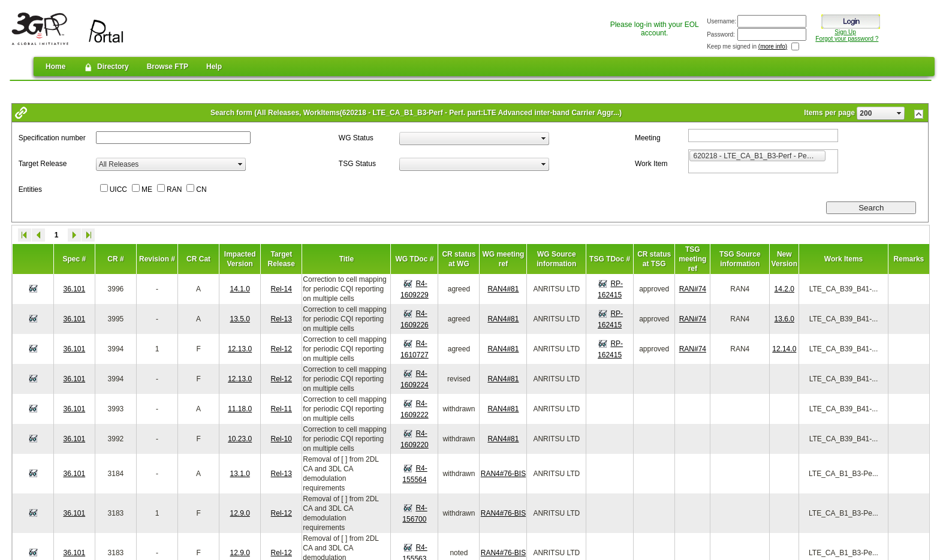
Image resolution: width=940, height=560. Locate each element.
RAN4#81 (503, 289)
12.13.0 (240, 349)
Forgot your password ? (847, 39)
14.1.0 (240, 289)
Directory (106, 67)
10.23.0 (240, 439)
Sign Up (845, 32)
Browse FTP (168, 67)
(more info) (773, 46)
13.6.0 (784, 319)
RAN (174, 189)
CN (201, 189)
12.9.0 (240, 513)
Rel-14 (281, 289)
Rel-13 (281, 319)
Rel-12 (281, 349)
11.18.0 (240, 409)
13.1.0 (240, 474)
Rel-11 (281, 409)
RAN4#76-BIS (503, 474)
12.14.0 (784, 349)
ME (147, 189)
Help (214, 67)
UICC (118, 189)
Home (55, 67)
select (899, 113)
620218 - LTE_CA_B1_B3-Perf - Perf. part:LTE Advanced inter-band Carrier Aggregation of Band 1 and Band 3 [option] (759, 155)
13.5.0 (240, 319)
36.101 (74, 289)
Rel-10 (281, 439)
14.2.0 (784, 289)
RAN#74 (693, 289)
